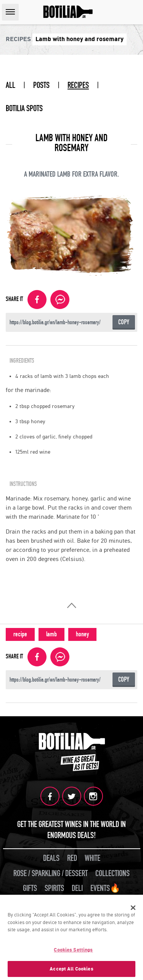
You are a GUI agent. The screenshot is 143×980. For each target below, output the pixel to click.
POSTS (41, 85)
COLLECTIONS (112, 873)
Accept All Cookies (71, 971)
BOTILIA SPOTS (24, 108)
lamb (51, 634)
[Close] (133, 909)
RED (72, 858)
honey (82, 634)
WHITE (92, 858)
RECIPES (78, 85)
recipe (20, 634)
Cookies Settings (73, 951)
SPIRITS (54, 888)
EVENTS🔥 (105, 888)
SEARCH (135, 12)
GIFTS (30, 888)
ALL (10, 85)
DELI (77, 888)
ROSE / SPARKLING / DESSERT (51, 873)
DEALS (51, 858)
